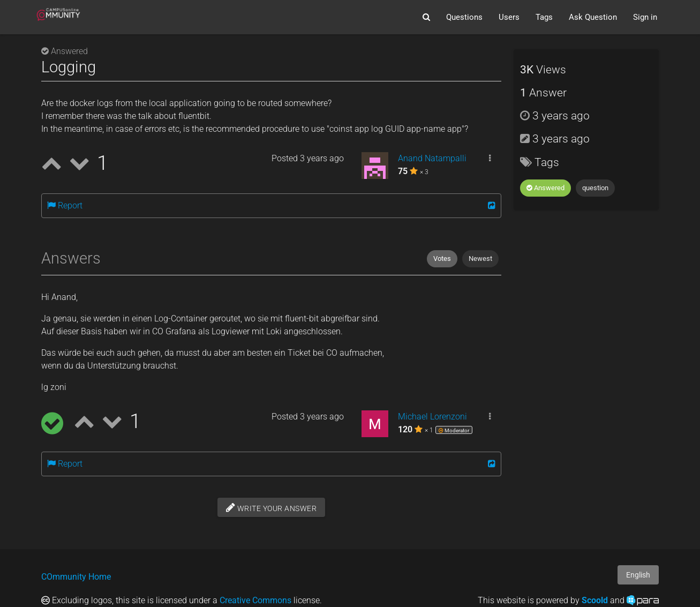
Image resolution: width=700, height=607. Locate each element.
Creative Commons (255, 600)
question (595, 188)
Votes (442, 258)
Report (65, 205)
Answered (545, 188)
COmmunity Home (76, 577)
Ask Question (593, 17)
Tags (544, 17)
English (638, 575)
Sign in (645, 17)
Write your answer (272, 507)
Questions (464, 17)
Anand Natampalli (432, 158)
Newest (480, 258)
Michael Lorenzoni (432, 417)
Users (509, 17)
